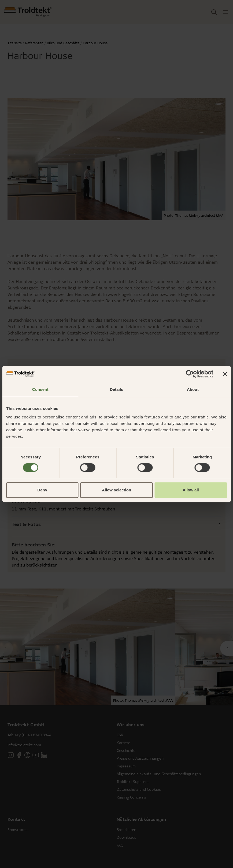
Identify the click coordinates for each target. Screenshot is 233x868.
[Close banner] (225, 374)
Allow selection (116, 490)
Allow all (191, 490)
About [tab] (193, 389)
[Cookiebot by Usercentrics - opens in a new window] (190, 374)
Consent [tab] (40, 389)
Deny (42, 490)
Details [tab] (117, 389)
